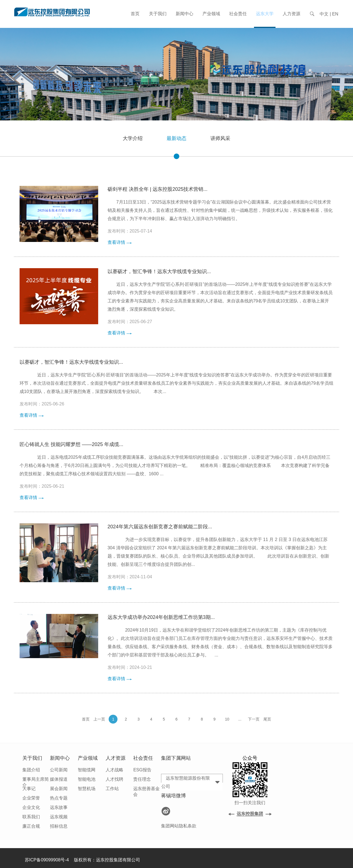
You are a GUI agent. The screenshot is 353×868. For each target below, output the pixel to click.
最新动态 (176, 146)
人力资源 (292, 14)
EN (335, 14)
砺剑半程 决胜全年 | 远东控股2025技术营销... (158, 189)
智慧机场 (87, 789)
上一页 (99, 719)
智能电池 (87, 779)
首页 (135, 14)
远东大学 (265, 14)
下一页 (254, 719)
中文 (324, 14)
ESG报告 (142, 770)
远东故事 (59, 807)
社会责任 (238, 14)
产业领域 (211, 14)
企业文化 (31, 807)
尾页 (267, 719)
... (240, 719)
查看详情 (120, 242)
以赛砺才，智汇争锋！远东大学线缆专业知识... (159, 271)
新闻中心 (184, 14)
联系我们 (31, 817)
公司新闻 (59, 770)
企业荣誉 (31, 798)
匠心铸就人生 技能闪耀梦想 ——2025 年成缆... (71, 444)
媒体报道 (59, 779)
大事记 (29, 789)
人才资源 (116, 758)
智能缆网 (87, 770)
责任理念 (142, 779)
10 (227, 719)
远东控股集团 (250, 814)
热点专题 (59, 798)
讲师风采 (220, 138)
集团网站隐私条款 (179, 826)
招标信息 (59, 826)
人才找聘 (114, 779)
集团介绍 (31, 770)
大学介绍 (133, 138)
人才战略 (114, 770)
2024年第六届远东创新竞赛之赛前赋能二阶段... (160, 527)
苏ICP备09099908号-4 (47, 860)
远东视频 (59, 817)
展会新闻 (59, 789)
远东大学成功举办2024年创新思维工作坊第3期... (161, 617)
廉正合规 (31, 826)
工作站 (112, 789)
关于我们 (158, 14)
